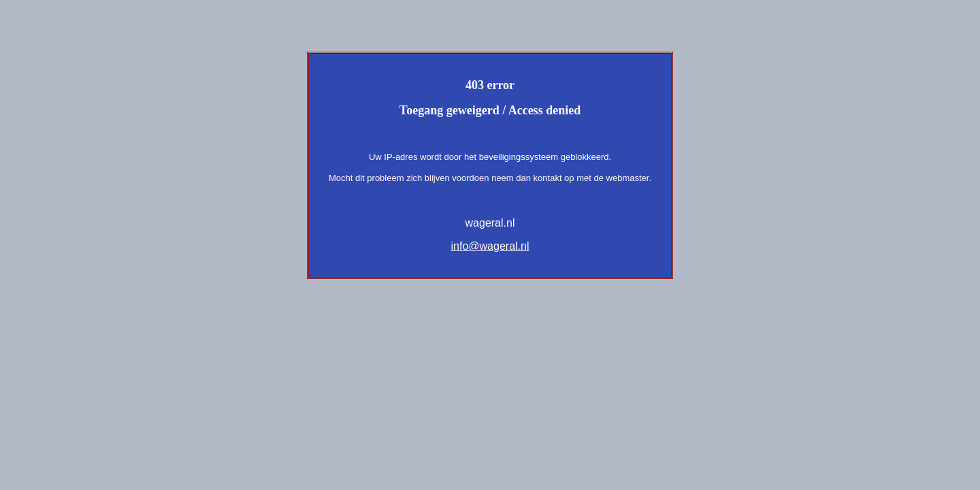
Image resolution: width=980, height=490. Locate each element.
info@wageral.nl (490, 246)
